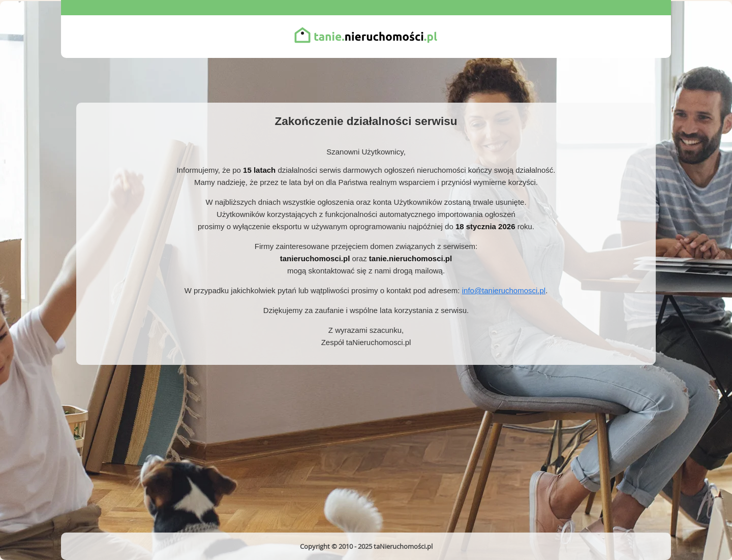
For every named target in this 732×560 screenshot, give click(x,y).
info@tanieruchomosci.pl (504, 290)
